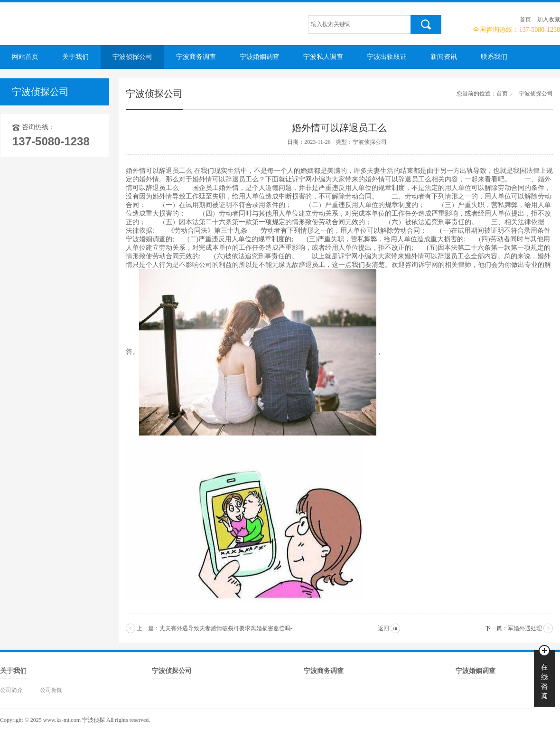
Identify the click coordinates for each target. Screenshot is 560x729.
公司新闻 (51, 690)
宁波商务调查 (196, 57)
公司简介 (11, 690)
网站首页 (25, 57)
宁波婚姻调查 (260, 57)
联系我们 (494, 57)
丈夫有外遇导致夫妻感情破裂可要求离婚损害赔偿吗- (226, 628)
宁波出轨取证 (387, 57)
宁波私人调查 (323, 57)
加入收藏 (549, 19)
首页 (525, 19)
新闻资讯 (444, 57)
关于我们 (75, 57)
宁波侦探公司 (132, 57)
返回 (383, 628)
